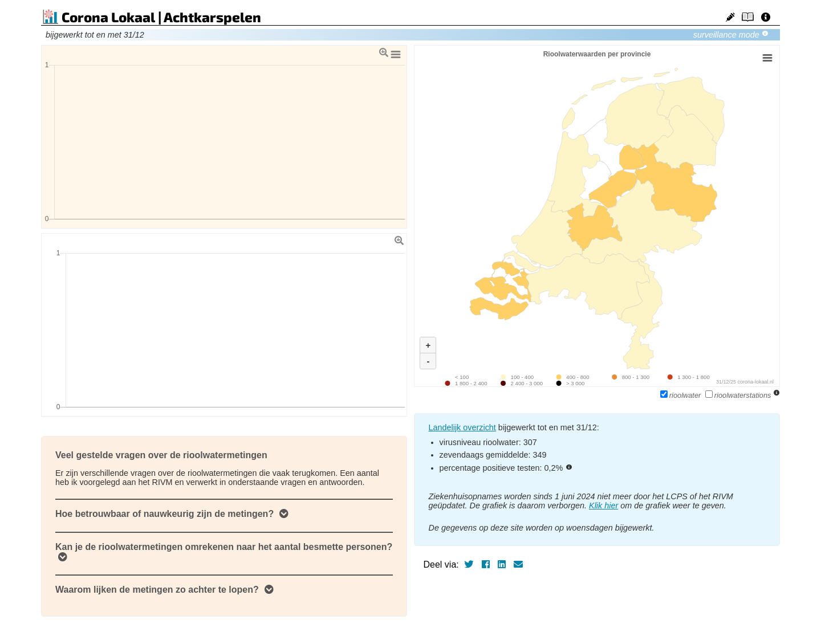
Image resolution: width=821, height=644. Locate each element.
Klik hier (603, 506)
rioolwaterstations (739, 395)
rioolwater (682, 395)
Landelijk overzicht (462, 427)
